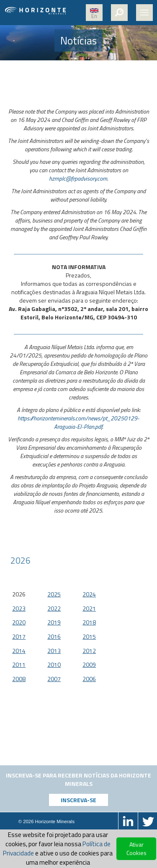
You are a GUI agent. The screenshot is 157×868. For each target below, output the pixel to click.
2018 (89, 622)
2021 (89, 608)
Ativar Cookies (136, 849)
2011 (19, 665)
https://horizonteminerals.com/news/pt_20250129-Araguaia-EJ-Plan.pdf (78, 422)
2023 (19, 608)
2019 (54, 622)
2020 (19, 622)
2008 (19, 679)
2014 (19, 651)
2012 (89, 651)
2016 (54, 636)
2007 (54, 679)
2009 (89, 665)
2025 (54, 594)
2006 (89, 679)
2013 (54, 651)
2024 (89, 594)
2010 (54, 665)
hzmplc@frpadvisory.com (78, 178)
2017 (19, 636)
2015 (89, 636)
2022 (54, 608)
